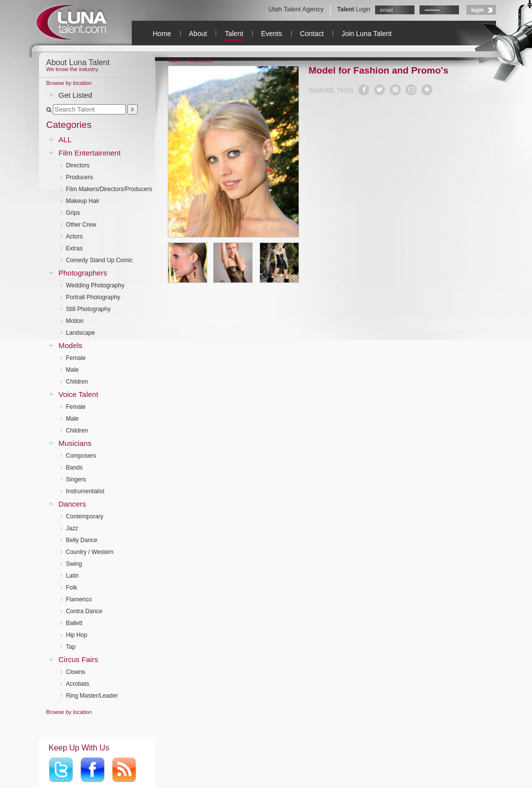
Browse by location (69, 83)
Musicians (75, 443)
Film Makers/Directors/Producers (109, 189)
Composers (81, 456)
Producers (80, 177)
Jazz (72, 528)
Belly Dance (82, 540)
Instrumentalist (85, 491)
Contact (312, 34)
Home (162, 34)
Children (77, 382)
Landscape (81, 333)
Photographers (83, 273)
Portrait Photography (93, 297)
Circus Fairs (78, 659)
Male (73, 370)
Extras (75, 248)
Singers (76, 479)
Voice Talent (79, 394)
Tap (71, 647)
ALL (65, 139)
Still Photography (89, 309)
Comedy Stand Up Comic (99, 260)
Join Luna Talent (367, 34)
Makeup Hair (83, 201)
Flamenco (79, 599)
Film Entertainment (90, 153)
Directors (78, 165)
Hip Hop (77, 635)
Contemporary (85, 516)
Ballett (74, 623)
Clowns (76, 672)
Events (272, 34)
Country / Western (90, 552)
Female (76, 358)
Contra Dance (84, 611)
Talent (234, 34)
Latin (73, 576)
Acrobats (78, 684)
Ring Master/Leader (92, 696)
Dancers (73, 504)
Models (71, 345)
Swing (74, 564)
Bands (75, 468)
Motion (75, 321)
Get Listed (76, 95)
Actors (75, 236)
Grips (73, 213)
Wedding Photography (95, 285)
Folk (72, 588)
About (198, 34)
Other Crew (81, 225)
